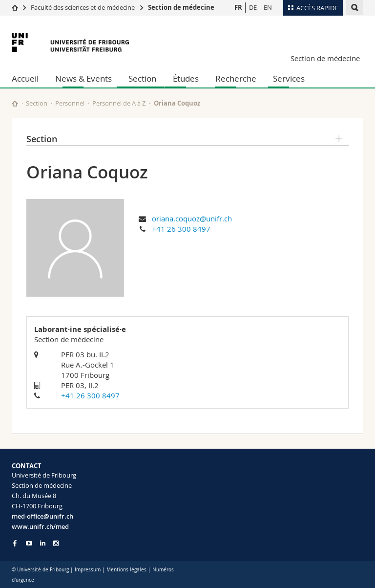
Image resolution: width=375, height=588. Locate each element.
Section (142, 78)
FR (238, 7)
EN (268, 7)
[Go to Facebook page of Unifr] (15, 543)
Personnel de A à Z (119, 103)
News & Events (83, 78)
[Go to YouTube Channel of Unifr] (29, 543)
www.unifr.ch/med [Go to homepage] (40, 526)
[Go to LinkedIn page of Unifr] (43, 543)
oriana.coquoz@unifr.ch (192, 218)
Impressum (88, 570)
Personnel (70, 103)
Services (289, 78)
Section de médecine (181, 7)
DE (253, 7)
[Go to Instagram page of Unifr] (56, 543)
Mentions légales (126, 570)
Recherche (236, 78)
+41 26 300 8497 (181, 229)
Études (186, 78)
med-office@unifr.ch (42, 516)
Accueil (25, 78)
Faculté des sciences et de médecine (83, 7)
